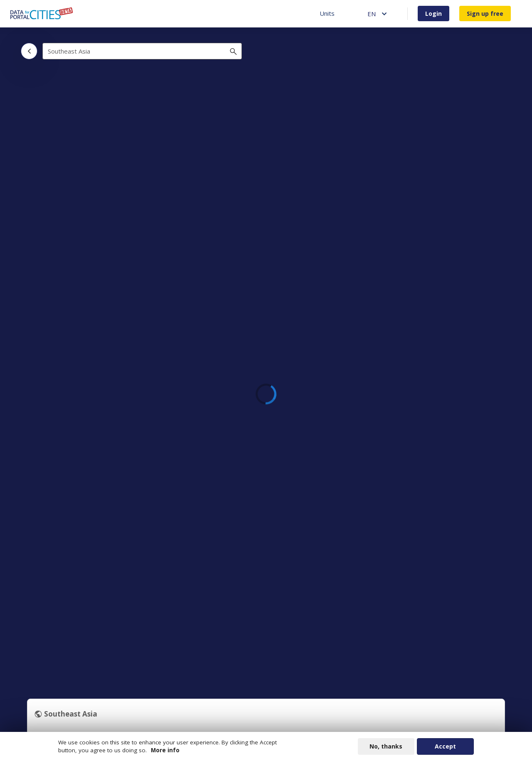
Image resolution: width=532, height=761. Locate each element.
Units (327, 13)
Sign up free (485, 14)
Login (433, 14)
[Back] (29, 51)
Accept (445, 747)
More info (165, 751)
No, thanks (386, 747)
